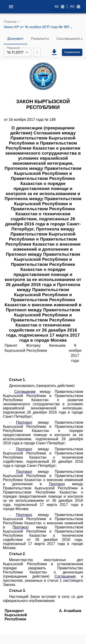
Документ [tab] (15, 39)
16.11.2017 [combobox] (15, 52)
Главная (10, 22)
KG (59, 7)
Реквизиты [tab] (40, 39)
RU (75, 7)
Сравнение (72, 52)
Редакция (13, 48)
